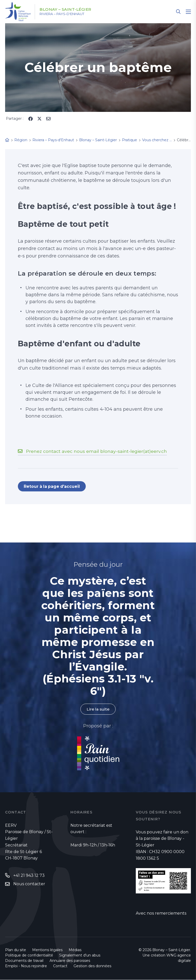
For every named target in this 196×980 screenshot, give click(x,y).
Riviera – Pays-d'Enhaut (66, 14)
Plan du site (16, 950)
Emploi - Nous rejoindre (26, 966)
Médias (75, 950)
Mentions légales (47, 950)
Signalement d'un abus (80, 955)
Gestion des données (92, 966)
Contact (60, 966)
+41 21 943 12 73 (29, 876)
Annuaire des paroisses (70, 961)
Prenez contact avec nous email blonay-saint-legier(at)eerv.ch (97, 451)
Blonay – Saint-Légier (68, 9)
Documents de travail (24, 961)
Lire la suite (98, 709)
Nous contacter (29, 884)
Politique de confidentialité (29, 955)
